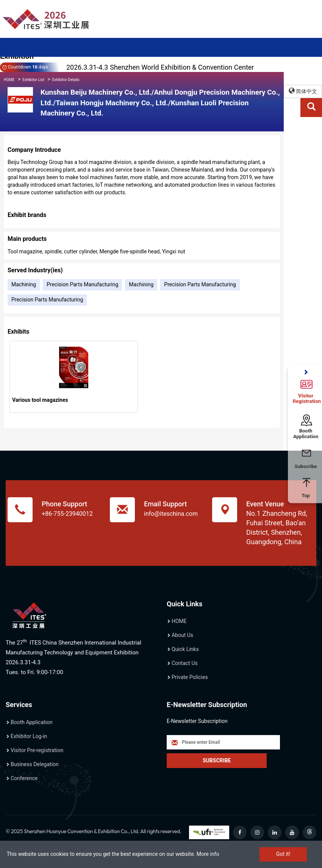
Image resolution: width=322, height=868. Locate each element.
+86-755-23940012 (67, 514)
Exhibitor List (33, 80)
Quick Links (185, 649)
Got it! (283, 854)
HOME (9, 80)
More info (208, 854)
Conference (24, 778)
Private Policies (190, 677)
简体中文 (303, 91)
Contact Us (185, 663)
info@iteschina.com (171, 514)
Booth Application (32, 722)
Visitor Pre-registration (37, 750)
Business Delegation (35, 764)
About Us (182, 635)
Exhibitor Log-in (29, 736)
